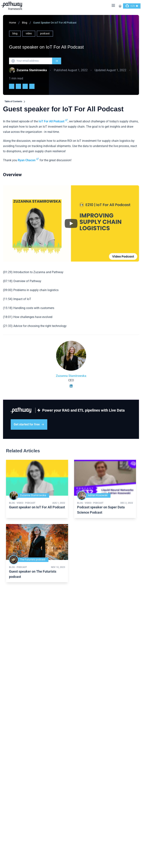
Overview (12, 175)
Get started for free (29, 424)
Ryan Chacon (28, 160)
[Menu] (113, 6)
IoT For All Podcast (53, 121)
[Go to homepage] (120, 6)
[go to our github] (132, 6)
